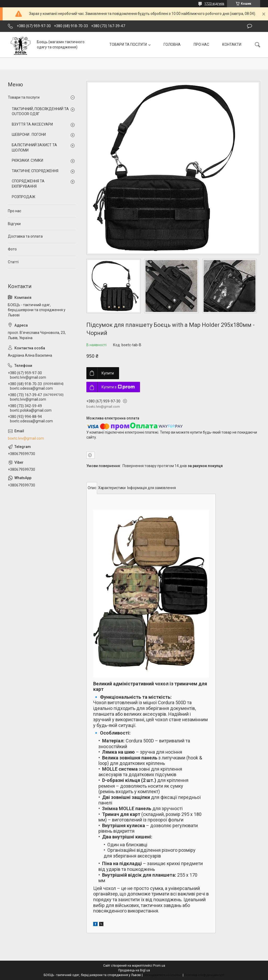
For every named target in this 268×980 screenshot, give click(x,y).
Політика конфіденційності (204, 975)
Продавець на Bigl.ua (134, 970)
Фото (12, 249)
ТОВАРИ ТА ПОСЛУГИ (128, 44)
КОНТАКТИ (232, 44)
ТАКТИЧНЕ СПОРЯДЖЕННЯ (35, 171)
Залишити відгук (250, 26)
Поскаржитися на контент (163, 975)
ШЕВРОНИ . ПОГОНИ (29, 135)
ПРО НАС (201, 44)
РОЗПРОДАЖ (24, 197)
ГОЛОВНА (172, 44)
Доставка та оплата (25, 236)
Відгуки (14, 224)
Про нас (15, 211)
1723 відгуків (214, 4)
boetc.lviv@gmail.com (26, 438)
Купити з (118, 387)
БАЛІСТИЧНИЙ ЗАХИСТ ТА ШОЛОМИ (34, 148)
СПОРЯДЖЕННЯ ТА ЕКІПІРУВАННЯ (28, 184)
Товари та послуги (24, 97)
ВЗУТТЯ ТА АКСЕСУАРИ (32, 124)
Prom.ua (159, 966)
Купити (108, 373)
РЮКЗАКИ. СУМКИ (27, 160)
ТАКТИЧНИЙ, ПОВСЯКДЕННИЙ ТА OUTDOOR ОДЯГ (40, 111)
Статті (13, 262)
